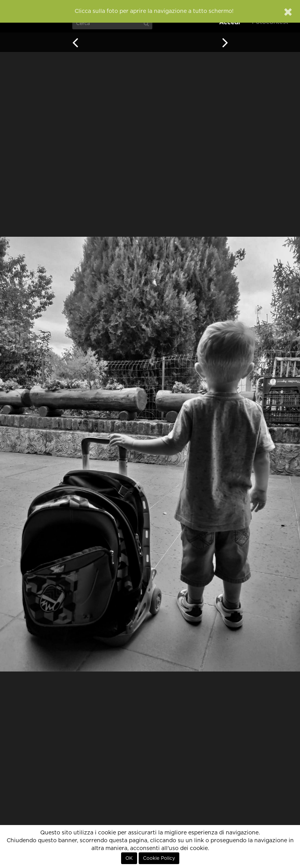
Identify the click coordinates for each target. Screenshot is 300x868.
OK (129, 858)
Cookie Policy (159, 858)
